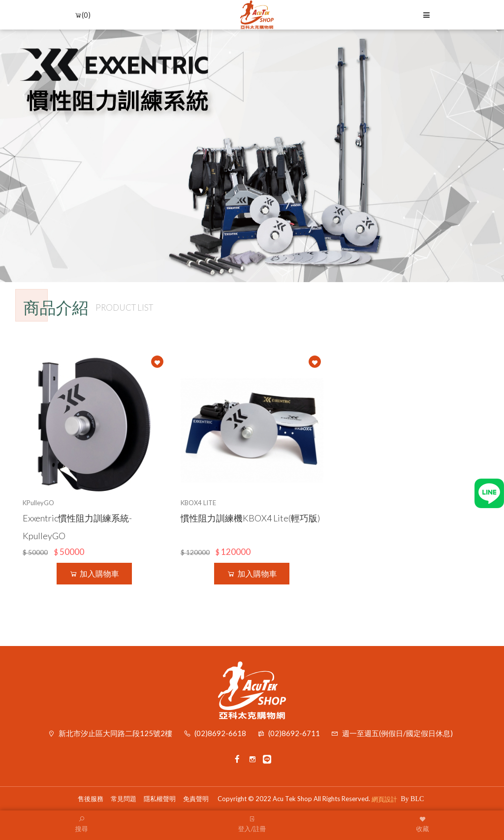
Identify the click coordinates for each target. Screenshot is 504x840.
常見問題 (124, 799)
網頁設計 (384, 799)
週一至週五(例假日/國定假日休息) (397, 733)
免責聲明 (196, 799)
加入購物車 (94, 574)
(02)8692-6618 (220, 733)
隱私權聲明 (160, 799)
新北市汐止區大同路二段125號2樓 (115, 733)
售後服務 (91, 799)
